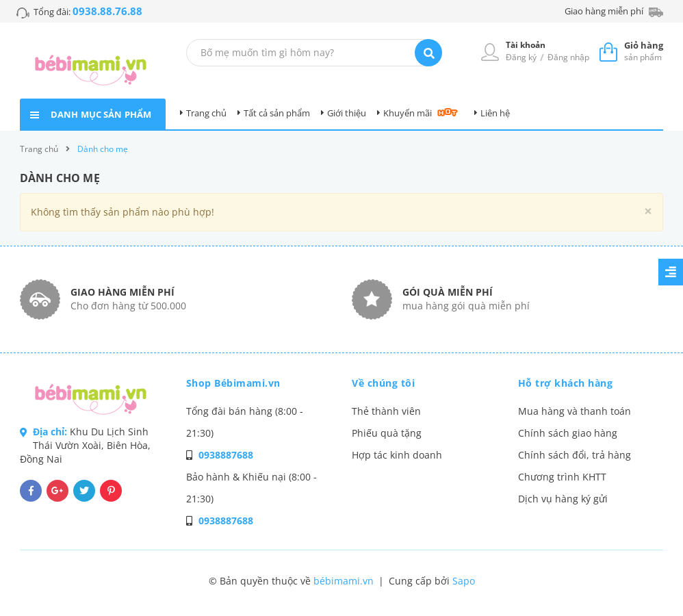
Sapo (464, 581)
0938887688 (226, 455)
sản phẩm (644, 51)
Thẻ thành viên (386, 411)
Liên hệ (495, 113)
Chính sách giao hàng (568, 433)
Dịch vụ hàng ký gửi (563, 499)
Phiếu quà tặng (387, 433)
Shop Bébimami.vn (233, 383)
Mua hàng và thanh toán (575, 411)
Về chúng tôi (383, 383)
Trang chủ (206, 113)
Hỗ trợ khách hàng (566, 383)
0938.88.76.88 (107, 11)
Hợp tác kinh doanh (397, 455)
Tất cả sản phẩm (277, 113)
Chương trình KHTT (562, 477)
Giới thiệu (347, 113)
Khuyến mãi (408, 113)
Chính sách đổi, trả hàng (575, 455)
